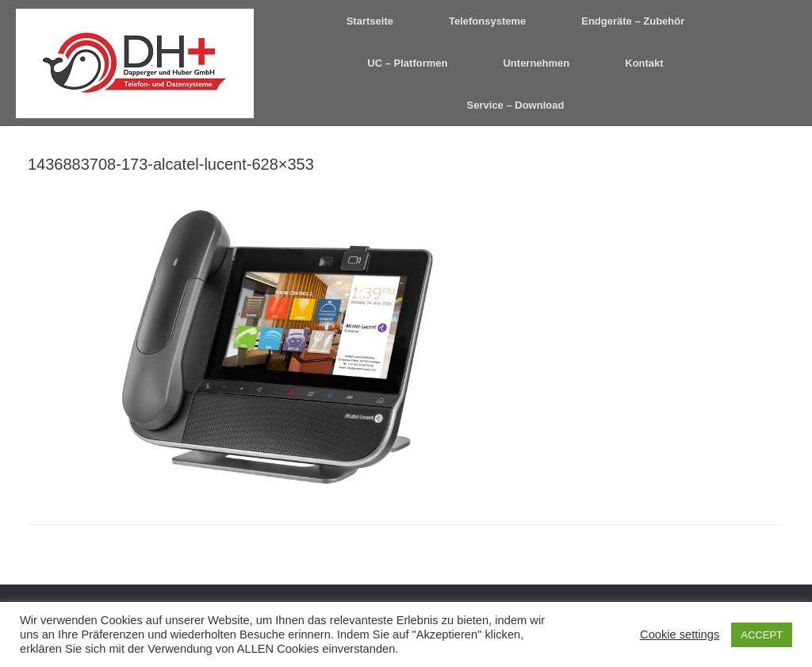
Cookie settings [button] (680, 634)
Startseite (370, 21)
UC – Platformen (407, 63)
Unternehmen (536, 63)
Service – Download (516, 105)
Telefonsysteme (487, 21)
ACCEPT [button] (762, 635)
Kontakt (644, 63)
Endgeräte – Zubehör (633, 21)
